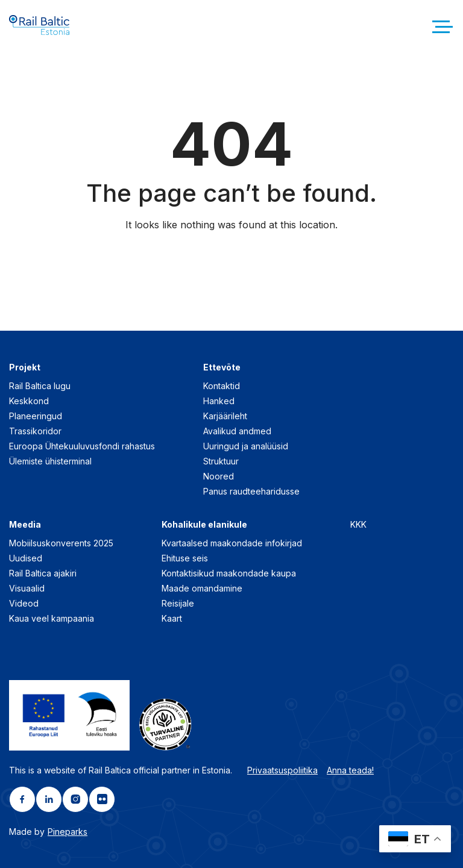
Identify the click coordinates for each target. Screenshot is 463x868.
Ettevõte (222, 367)
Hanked (219, 401)
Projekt (25, 367)
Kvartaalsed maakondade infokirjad (232, 543)
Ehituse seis (185, 558)
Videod (24, 603)
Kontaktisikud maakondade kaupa (229, 573)
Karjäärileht (225, 416)
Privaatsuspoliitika (282, 770)
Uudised (26, 558)
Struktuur (221, 461)
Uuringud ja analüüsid (246, 446)
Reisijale (178, 603)
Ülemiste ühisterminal (50, 461)
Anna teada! (350, 770)
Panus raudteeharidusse (251, 491)
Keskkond (29, 401)
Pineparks (68, 832)
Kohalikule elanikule (204, 524)
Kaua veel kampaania (52, 618)
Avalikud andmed (237, 431)
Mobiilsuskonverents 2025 (61, 543)
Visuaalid (27, 588)
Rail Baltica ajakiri (43, 573)
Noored (219, 476)
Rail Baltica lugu (40, 386)
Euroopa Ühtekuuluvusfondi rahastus (82, 446)
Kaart (172, 618)
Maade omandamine (202, 588)
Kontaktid (222, 386)
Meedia (25, 524)
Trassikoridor (35, 431)
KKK (358, 524)
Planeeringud (36, 416)
